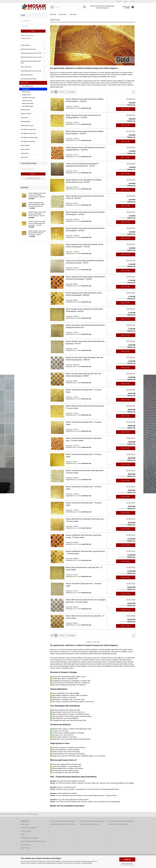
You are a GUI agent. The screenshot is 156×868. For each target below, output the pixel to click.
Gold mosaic (26, 89)
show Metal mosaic (28, 86)
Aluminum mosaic (27, 100)
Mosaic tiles (24, 157)
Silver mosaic (26, 92)
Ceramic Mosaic (25, 45)
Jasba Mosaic (25, 153)
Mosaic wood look (26, 114)
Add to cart (126, 109)
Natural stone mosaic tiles (28, 49)
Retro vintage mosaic (27, 75)
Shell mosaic (24, 118)
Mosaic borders (25, 145)
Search (33, 174)
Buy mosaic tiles (25, 845)
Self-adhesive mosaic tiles (28, 129)
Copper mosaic (27, 95)
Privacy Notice (88, 863)
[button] (126, 2)
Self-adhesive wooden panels (29, 137)
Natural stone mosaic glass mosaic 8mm (31, 62)
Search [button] (119, 2)
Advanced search (33, 178)
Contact (23, 834)
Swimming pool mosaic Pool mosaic (31, 71)
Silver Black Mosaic (28, 106)
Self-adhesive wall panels (28, 141)
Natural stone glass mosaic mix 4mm (31, 53)
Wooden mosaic (25, 110)
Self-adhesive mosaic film (28, 133)
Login (33, 31)
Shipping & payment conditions (29, 838)
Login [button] (133, 2)
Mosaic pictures (25, 149)
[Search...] (52, 7)
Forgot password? (26, 38)
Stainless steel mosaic (29, 98)
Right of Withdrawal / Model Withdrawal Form (34, 841)
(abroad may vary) (87, 108)
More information (127, 864)
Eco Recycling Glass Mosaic (29, 79)
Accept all (127, 859)
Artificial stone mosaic (27, 126)
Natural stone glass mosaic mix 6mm (31, 57)
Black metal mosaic (28, 103)
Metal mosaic (25, 83)
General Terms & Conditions (29, 828)
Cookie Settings (25, 848)
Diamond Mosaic (26, 122)
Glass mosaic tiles (26, 67)
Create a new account (27, 35)
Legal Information (26, 831)
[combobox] (62, 92)
